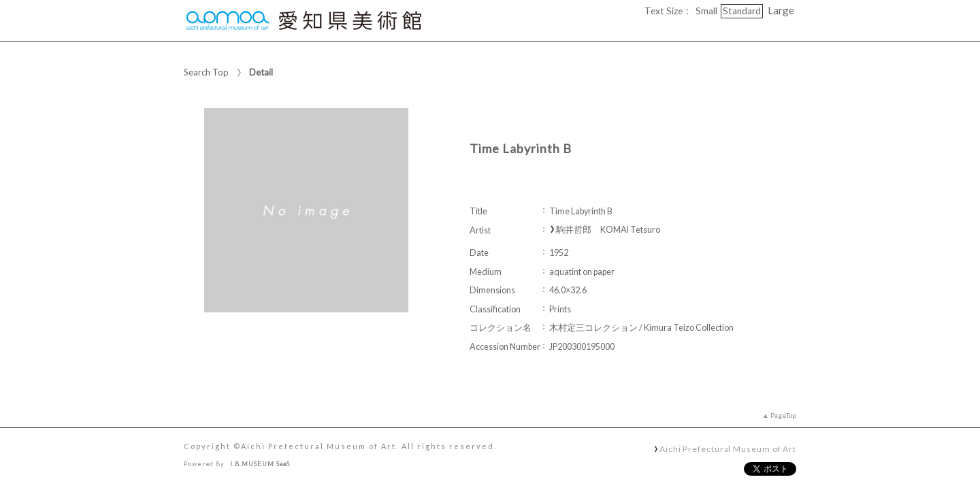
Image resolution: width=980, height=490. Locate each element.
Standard (742, 11)
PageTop (783, 415)
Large (781, 10)
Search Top (206, 72)
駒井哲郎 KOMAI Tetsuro (608, 230)
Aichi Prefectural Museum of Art (728, 448)
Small (706, 11)
